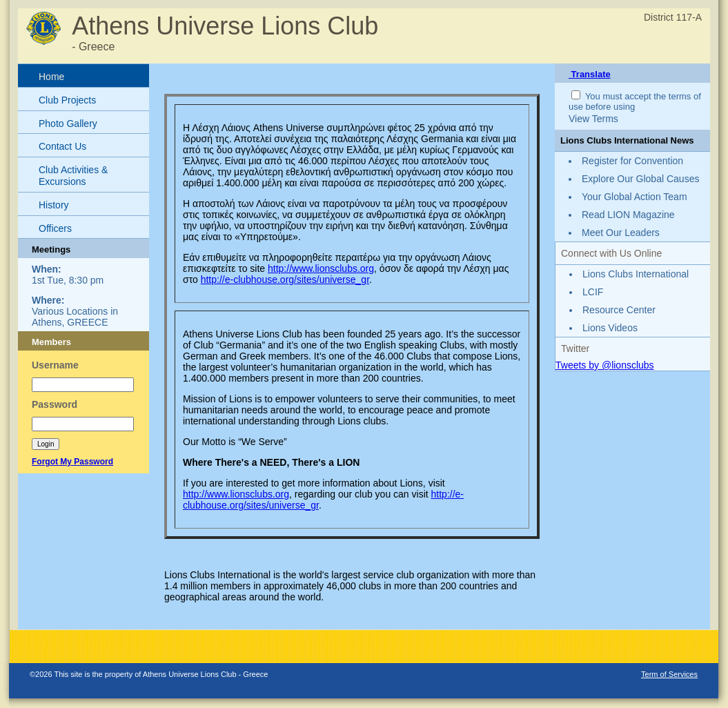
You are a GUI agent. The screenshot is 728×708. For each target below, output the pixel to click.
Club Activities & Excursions (73, 176)
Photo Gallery (68, 124)
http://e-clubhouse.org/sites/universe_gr (285, 279)
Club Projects (67, 100)
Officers (55, 228)
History (54, 205)
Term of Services (669, 674)
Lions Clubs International (636, 274)
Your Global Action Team (634, 197)
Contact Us (62, 146)
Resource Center (619, 310)
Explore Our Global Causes (640, 179)
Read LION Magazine (628, 215)
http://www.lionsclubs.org (321, 268)
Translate (590, 74)
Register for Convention (632, 161)
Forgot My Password (72, 462)
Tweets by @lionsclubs (605, 365)
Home (51, 77)
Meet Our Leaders (621, 233)
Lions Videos (610, 328)
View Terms (593, 119)
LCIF (593, 292)
